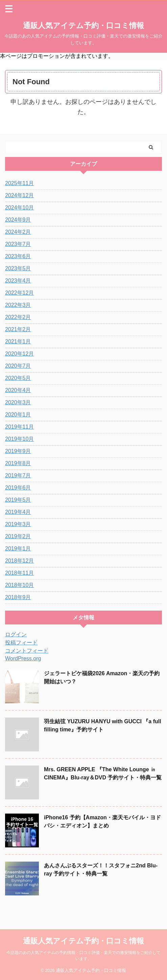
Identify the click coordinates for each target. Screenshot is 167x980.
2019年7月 (18, 475)
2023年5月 (18, 268)
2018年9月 (18, 597)
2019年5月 (18, 500)
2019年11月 (19, 427)
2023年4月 (18, 281)
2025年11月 (19, 183)
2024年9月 (18, 220)
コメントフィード (27, 651)
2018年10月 (19, 585)
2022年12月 (19, 293)
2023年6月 (18, 256)
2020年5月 (18, 378)
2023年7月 (18, 244)
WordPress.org (23, 658)
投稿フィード (21, 643)
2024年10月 (19, 208)
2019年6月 (18, 488)
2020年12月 (19, 354)
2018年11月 (19, 573)
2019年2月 (18, 536)
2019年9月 (18, 451)
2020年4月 (18, 390)
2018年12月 (19, 561)
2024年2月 (18, 232)
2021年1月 (18, 341)
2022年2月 (18, 317)
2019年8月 (18, 463)
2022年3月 (18, 305)
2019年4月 (18, 512)
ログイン (16, 634)
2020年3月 (18, 402)
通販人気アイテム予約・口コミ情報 (83, 26)
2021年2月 (18, 329)
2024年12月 (19, 195)
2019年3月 (18, 524)
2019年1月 (18, 549)
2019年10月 (19, 439)
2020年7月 (18, 366)
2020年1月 (18, 415)
